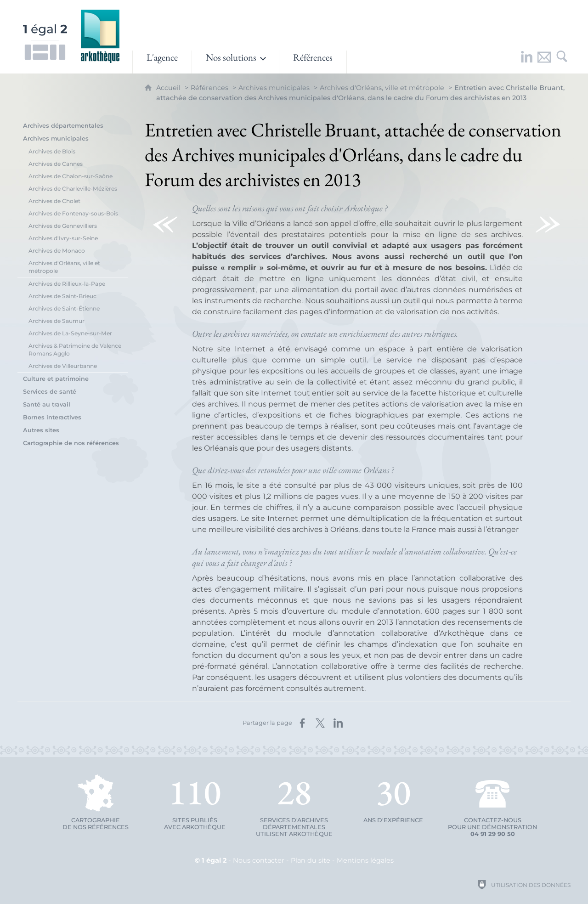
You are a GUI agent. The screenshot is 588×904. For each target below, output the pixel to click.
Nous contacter (259, 860)
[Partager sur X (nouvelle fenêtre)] (320, 723)
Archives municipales (274, 88)
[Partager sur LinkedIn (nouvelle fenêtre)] (338, 723)
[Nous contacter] (544, 62)
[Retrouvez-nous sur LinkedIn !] (527, 62)
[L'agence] (162, 62)
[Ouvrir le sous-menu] (235, 62)
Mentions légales (365, 860)
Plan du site (311, 860)
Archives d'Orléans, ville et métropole (382, 88)
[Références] (313, 62)
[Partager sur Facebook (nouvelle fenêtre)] (302, 723)
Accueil (169, 88)
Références (209, 88)
